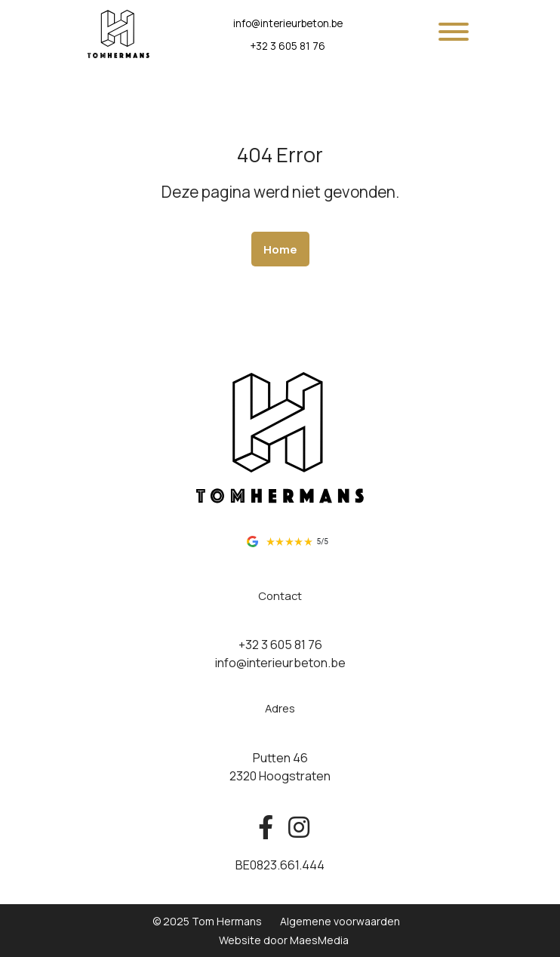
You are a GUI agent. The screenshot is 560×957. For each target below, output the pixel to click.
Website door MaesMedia (284, 940)
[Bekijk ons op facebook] (266, 828)
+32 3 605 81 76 (288, 46)
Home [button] (280, 249)
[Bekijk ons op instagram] (295, 828)
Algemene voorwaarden (340, 921)
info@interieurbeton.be (288, 23)
